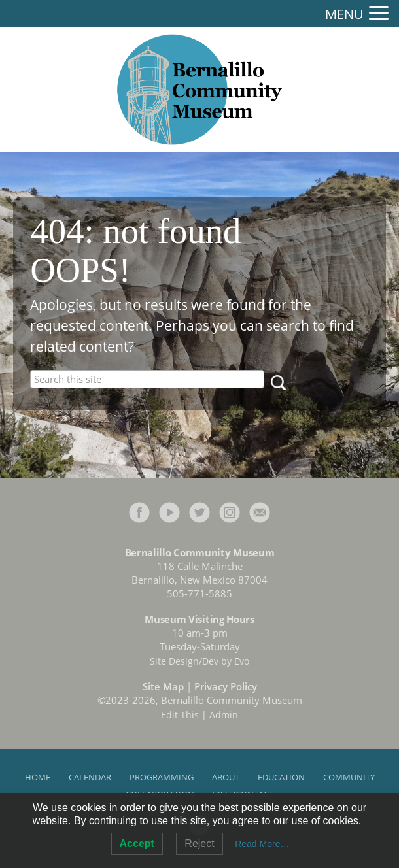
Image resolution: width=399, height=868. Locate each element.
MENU (344, 14)
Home (38, 777)
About (226, 777)
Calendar (90, 777)
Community (349, 777)
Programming (162, 777)
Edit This (180, 715)
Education (281, 777)
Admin (224, 715)
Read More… (262, 844)
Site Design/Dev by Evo (199, 661)
